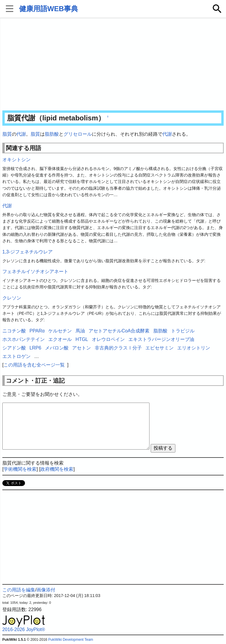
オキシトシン (16, 160)
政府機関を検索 (57, 469)
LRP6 (35, 348)
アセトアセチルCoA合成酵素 (119, 331)
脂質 (7, 134)
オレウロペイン (108, 339)
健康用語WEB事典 (49, 9)
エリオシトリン (194, 348)
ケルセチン (60, 331)
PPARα (37, 331)
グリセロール (78, 134)
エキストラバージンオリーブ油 (161, 339)
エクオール (60, 339)
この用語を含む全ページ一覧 (34, 365)
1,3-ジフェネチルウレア (28, 252)
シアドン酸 (14, 348)
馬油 (80, 331)
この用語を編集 (19, 590)
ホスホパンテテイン (24, 339)
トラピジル (183, 331)
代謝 (21, 134)
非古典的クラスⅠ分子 (118, 348)
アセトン (82, 348)
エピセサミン (159, 348)
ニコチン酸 (14, 331)
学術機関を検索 (20, 469)
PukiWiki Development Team (71, 640)
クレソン (12, 298)
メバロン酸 (57, 348)
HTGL (82, 339)
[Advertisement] (113, 65)
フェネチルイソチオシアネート (35, 271)
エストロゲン (16, 356)
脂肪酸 (52, 134)
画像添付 (46, 590)
